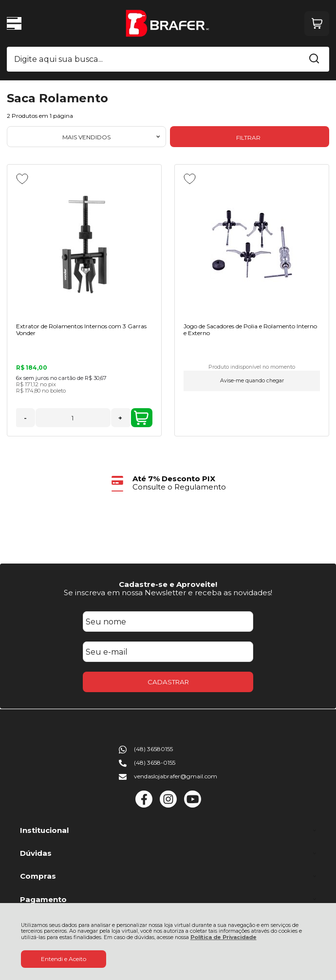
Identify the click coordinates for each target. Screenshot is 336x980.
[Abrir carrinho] (317, 24)
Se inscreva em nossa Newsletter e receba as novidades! (168, 593)
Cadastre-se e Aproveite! (168, 584)
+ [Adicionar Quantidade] (120, 418)
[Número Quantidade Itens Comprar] (73, 418)
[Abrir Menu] (14, 23)
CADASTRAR (168, 682)
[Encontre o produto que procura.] (314, 59)
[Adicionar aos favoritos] (22, 179)
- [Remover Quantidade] (25, 418)
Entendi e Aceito (64, 959)
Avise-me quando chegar (252, 381)
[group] (168, 483)
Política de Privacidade (224, 937)
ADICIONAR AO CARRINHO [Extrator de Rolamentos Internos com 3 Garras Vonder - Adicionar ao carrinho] (141, 418)
